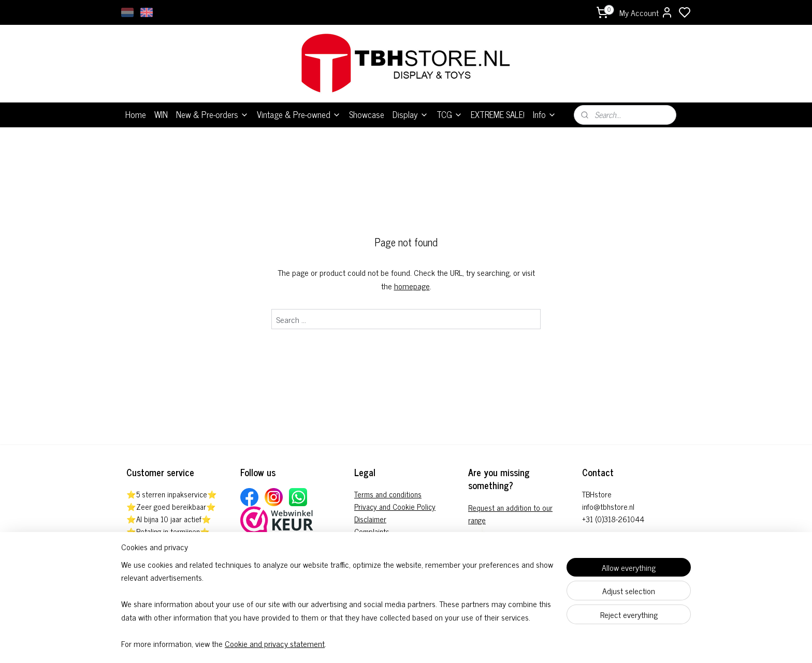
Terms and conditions (388, 494)
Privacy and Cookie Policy (395, 506)
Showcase (367, 114)
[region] (338, 610)
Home (136, 114)
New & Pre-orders (212, 114)
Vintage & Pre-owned (299, 114)
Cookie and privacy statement (275, 644)
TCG (450, 114)
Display (410, 114)
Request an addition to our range (510, 514)
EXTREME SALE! (498, 114)
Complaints (372, 531)
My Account (646, 12)
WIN (161, 114)
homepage (412, 286)
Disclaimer (370, 519)
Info (545, 114)
